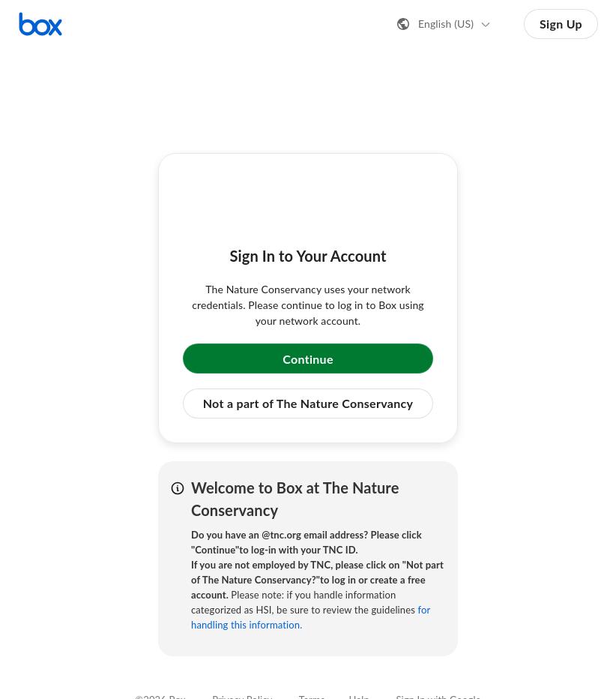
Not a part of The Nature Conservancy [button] (308, 403)
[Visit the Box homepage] (40, 24)
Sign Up (561, 24)
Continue (308, 359)
